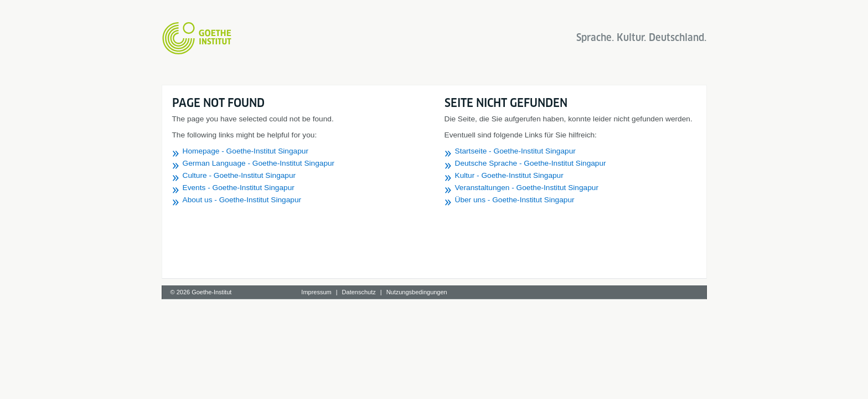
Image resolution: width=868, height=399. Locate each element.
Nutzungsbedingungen (417, 292)
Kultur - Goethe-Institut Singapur (509, 175)
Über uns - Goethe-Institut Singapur (515, 200)
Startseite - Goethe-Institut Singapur (515, 151)
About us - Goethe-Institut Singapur (242, 200)
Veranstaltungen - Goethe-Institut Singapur (527, 188)
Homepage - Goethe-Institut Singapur (246, 151)
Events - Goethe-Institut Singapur (239, 188)
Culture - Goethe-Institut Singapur (239, 175)
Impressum (316, 292)
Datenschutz (359, 292)
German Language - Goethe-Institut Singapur (259, 163)
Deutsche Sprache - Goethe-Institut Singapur (531, 163)
